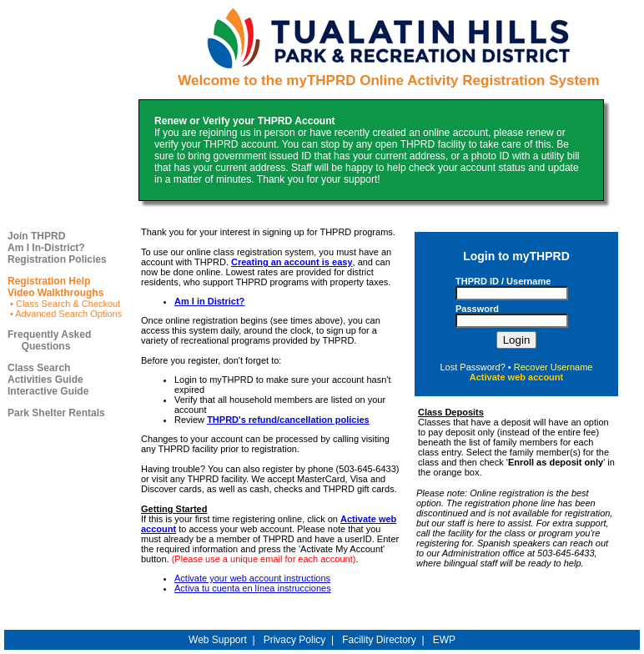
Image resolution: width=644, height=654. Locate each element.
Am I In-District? (46, 248)
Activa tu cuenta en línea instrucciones (253, 588)
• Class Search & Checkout (64, 304)
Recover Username (553, 367)
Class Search (39, 368)
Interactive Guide (48, 391)
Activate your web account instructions (252, 578)
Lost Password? (473, 367)
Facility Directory (379, 640)
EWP (444, 640)
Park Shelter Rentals (56, 413)
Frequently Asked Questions (49, 340)
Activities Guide (45, 380)
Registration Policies (57, 259)
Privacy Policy (295, 640)
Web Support (218, 640)
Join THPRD (36, 236)
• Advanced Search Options (65, 314)
